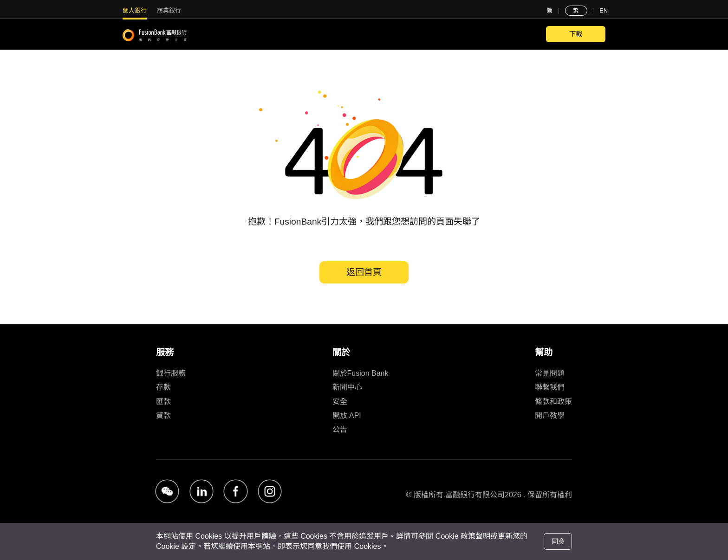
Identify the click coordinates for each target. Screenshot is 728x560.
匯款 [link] (163, 402)
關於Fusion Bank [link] (361, 373)
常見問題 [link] (550, 373)
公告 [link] (340, 429)
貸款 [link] (163, 415)
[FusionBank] (155, 35)
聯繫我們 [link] (550, 387)
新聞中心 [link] (347, 387)
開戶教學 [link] (550, 415)
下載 (576, 34)
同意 (558, 541)
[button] (167, 491)
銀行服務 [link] (171, 373)
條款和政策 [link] (553, 402)
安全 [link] (340, 402)
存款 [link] (163, 387)
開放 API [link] (347, 415)
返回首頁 (364, 272)
